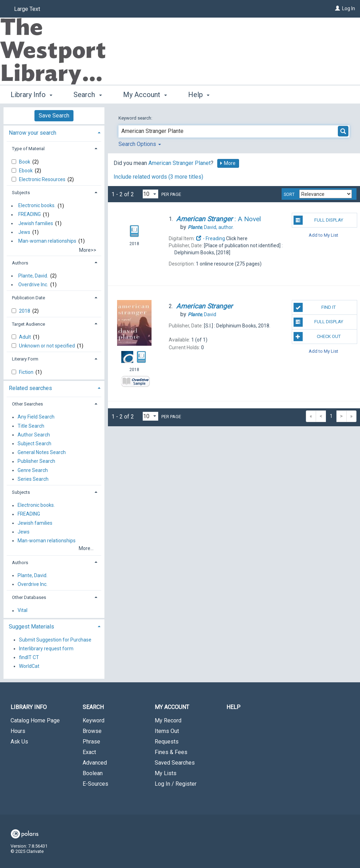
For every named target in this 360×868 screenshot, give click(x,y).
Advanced (95, 763)
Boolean (93, 773)
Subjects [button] (21, 193)
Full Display (318, 220)
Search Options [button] (140, 144)
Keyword (94, 720)
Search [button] (88, 95)
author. (211, 227)
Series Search (33, 479)
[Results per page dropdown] (150, 194)
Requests (167, 742)
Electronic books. (37, 206)
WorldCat (29, 666)
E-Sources (95, 784)
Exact (89, 752)
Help (233, 707)
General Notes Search (42, 453)
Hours (18, 731)
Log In (349, 8)
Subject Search (34, 443)
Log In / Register (176, 784)
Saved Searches (175, 763)
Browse (92, 731)
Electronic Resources (43, 179)
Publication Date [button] (28, 298)
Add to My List (323, 235)
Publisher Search (36, 461)
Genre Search (33, 470)
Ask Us (19, 742)
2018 (25, 311)
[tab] (54, 132)
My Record (168, 720)
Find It (315, 307)
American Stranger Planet (179, 163)
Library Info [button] (31, 95)
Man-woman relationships (47, 241)
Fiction (27, 372)
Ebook (26, 171)
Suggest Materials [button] (31, 627)
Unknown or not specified (47, 346)
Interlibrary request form (46, 649)
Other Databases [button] (29, 597)
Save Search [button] (54, 116)
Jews (24, 232)
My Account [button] (145, 95)
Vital (22, 611)
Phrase (91, 742)
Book (25, 162)
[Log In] (337, 8)
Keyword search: (136, 118)
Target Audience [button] (28, 324)
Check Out (317, 337)
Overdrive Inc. (33, 285)
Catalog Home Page (35, 720)
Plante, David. (33, 276)
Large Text (27, 9)
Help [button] (199, 95)
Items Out (167, 731)
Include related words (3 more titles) (158, 177)
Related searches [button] (30, 388)
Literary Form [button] (25, 359)
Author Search (34, 435)
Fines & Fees (171, 752)
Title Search (31, 426)
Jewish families (36, 223)
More (227, 163)
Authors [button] (20, 263)
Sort (289, 194)
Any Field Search (36, 417)
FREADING (30, 215)
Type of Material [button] (28, 149)
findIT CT (29, 657)
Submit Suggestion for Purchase (55, 640)
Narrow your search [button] (33, 133)
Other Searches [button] (27, 404)
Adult (25, 337)
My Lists (166, 773)
